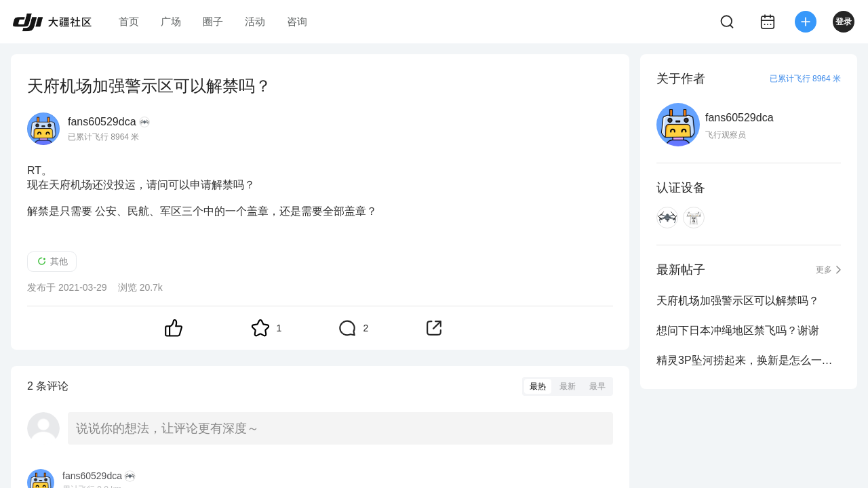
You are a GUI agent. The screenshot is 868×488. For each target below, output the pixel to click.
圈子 (213, 21)
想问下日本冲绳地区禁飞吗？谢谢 (738, 330)
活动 (255, 21)
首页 (129, 21)
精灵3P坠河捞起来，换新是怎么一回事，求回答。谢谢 (749, 360)
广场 (171, 21)
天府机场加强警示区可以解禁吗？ (738, 301)
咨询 (297, 21)
